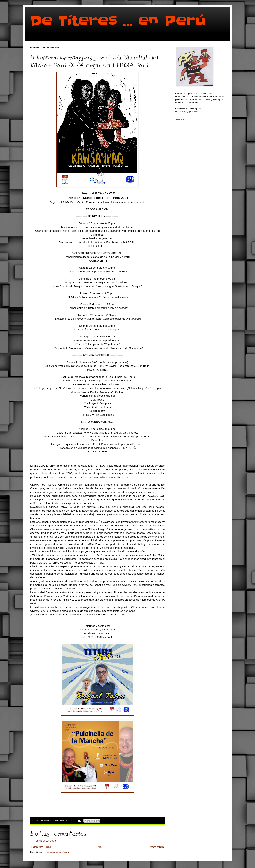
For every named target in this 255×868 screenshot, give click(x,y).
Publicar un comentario (46, 841)
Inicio (100, 847)
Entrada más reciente (41, 847)
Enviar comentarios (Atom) (56, 852)
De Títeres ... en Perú (118, 21)
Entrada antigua (156, 847)
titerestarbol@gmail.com (187, 112)
